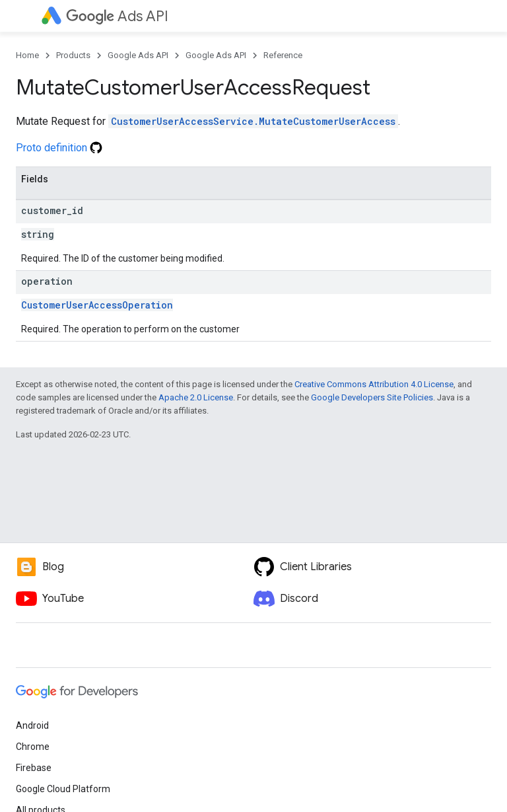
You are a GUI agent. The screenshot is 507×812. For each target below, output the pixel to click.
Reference (283, 55)
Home (27, 55)
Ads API (117, 16)
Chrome (33, 747)
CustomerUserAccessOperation (97, 305)
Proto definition (59, 148)
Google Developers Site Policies (372, 397)
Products (73, 55)
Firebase (34, 768)
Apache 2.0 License (196, 397)
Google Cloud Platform (63, 789)
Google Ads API (138, 55)
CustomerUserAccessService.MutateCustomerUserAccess (253, 121)
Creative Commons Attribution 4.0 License (374, 384)
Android (32, 725)
